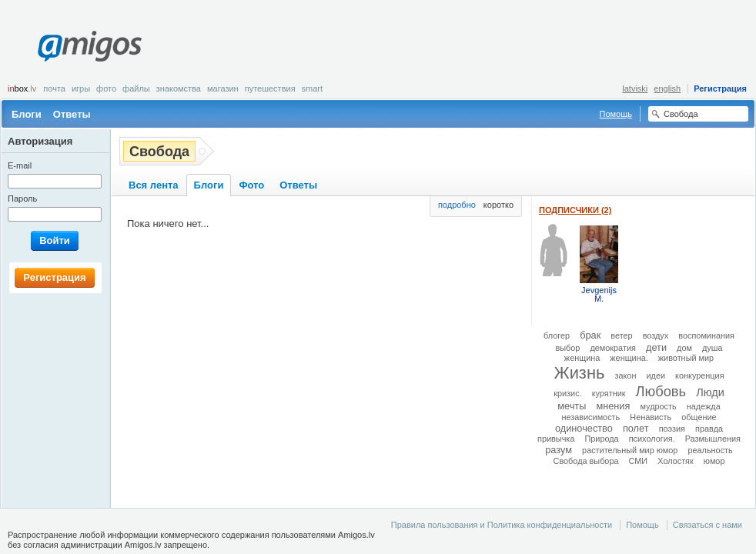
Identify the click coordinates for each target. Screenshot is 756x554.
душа (713, 348)
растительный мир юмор (630, 450)
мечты (572, 406)
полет (636, 428)
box (22, 88)
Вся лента (154, 185)
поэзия (672, 429)
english (667, 88)
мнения (613, 406)
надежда (704, 406)
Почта (54, 88)
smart (313, 88)
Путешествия (270, 88)
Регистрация (720, 88)
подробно (457, 205)
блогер (557, 335)
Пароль (22, 199)
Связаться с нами (707, 525)
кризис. (567, 393)
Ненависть (651, 417)
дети (656, 347)
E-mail (20, 165)
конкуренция (699, 375)
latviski (635, 88)
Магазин (223, 88)
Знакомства (179, 88)
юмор (714, 461)
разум (559, 450)
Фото (106, 88)
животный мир (686, 358)
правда (709, 429)
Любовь (661, 391)
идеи (656, 375)
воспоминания (706, 335)
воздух (656, 335)
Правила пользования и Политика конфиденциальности (502, 525)
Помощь (616, 114)
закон (625, 375)
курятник (609, 393)
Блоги (27, 114)
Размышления (713, 439)
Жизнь (579, 373)
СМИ (639, 461)
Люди (710, 392)
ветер (621, 335)
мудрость (658, 406)
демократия (612, 348)
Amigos (90, 46)
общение (699, 417)
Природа (601, 439)
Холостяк (676, 461)
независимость (590, 417)
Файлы (136, 88)
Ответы (72, 114)
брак (590, 335)
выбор (567, 348)
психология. (652, 439)
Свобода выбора (586, 461)
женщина (582, 358)
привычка (556, 439)
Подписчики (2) (575, 210)
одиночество (584, 428)
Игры (81, 88)
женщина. (629, 358)
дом (684, 348)
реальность (710, 450)
